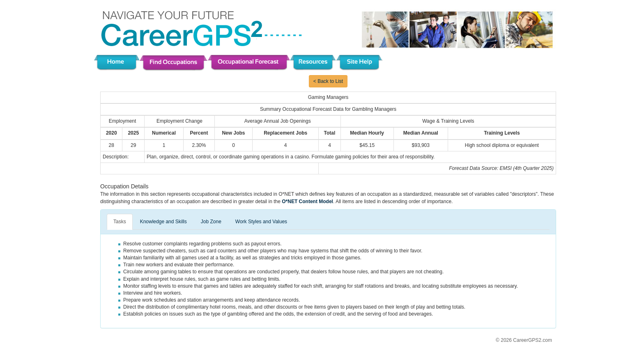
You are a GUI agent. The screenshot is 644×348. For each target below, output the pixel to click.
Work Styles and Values (261, 222)
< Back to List (328, 81)
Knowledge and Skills (163, 222)
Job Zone (211, 222)
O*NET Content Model (307, 201)
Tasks (120, 222)
